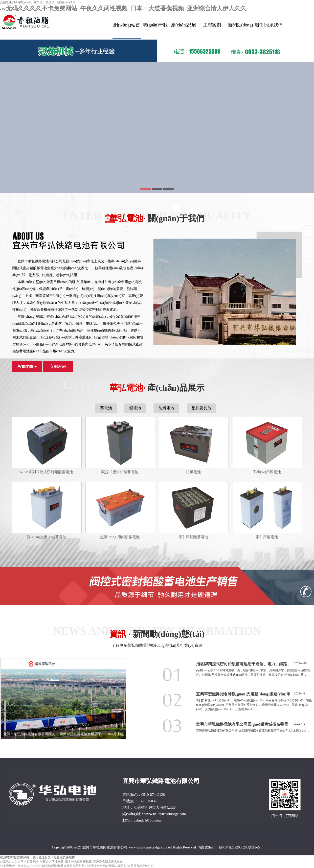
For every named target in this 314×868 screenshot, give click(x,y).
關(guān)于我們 (155, 30)
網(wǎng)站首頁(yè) (127, 31)
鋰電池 (135, 408)
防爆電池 (166, 408)
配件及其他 (202, 408)
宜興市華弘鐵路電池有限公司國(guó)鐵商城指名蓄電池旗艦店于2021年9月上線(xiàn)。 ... (253, 731)
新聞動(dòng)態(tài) (241, 30)
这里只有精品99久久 (141, 866)
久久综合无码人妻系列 (112, 866)
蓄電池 (106, 408)
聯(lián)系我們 (269, 25)
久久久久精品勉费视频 (45, 866)
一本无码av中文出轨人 (15, 866)
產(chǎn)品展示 (184, 30)
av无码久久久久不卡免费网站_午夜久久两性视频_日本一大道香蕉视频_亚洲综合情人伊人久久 (123, 8)
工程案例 (212, 25)
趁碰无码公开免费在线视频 (78, 866)
